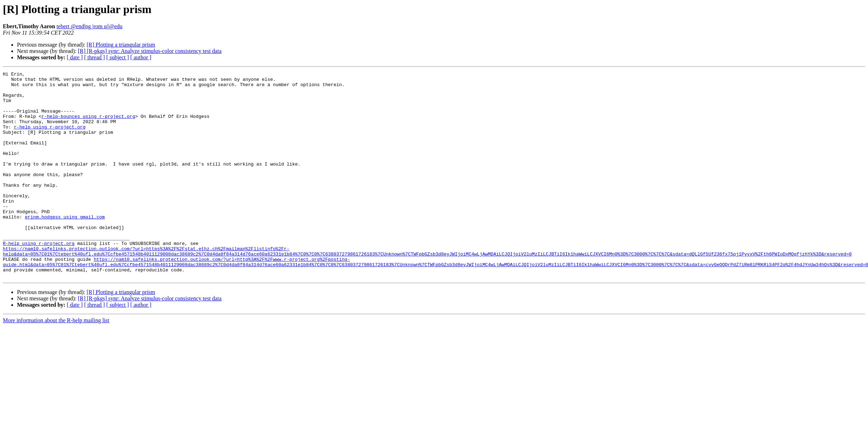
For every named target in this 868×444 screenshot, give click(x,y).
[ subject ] (118, 57)
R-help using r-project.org (39, 278)
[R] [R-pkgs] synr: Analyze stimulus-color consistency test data (150, 51)
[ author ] (141, 57)
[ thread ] (95, 57)
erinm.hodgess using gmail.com (65, 246)
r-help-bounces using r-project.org (88, 126)
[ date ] (75, 57)
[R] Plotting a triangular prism (121, 45)
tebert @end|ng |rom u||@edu (90, 26)
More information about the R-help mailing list (56, 362)
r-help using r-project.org (50, 138)
